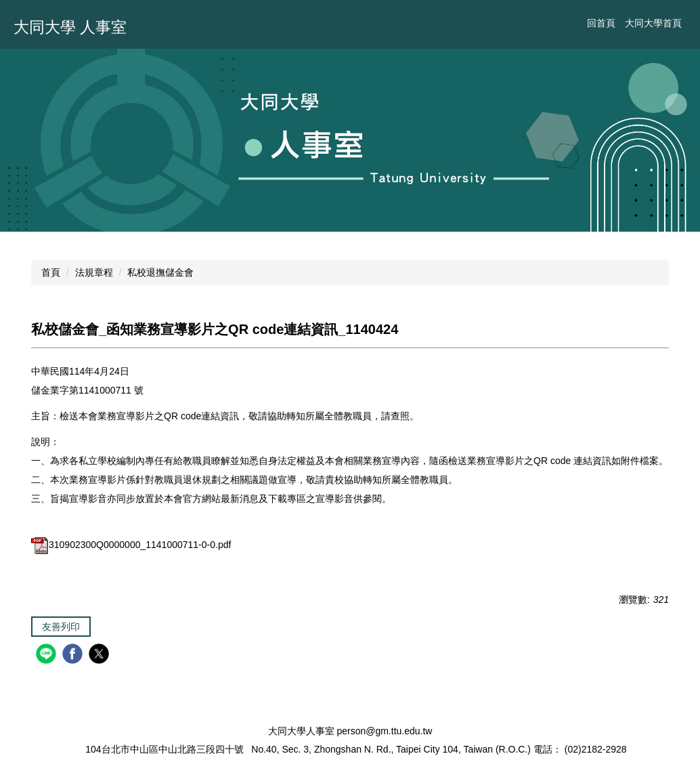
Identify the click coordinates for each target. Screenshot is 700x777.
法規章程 (94, 272)
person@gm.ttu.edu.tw (384, 731)
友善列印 (61, 627)
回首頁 (601, 23)
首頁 (51, 272)
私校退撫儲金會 (160, 272)
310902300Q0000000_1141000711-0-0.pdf (131, 545)
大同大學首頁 (653, 23)
